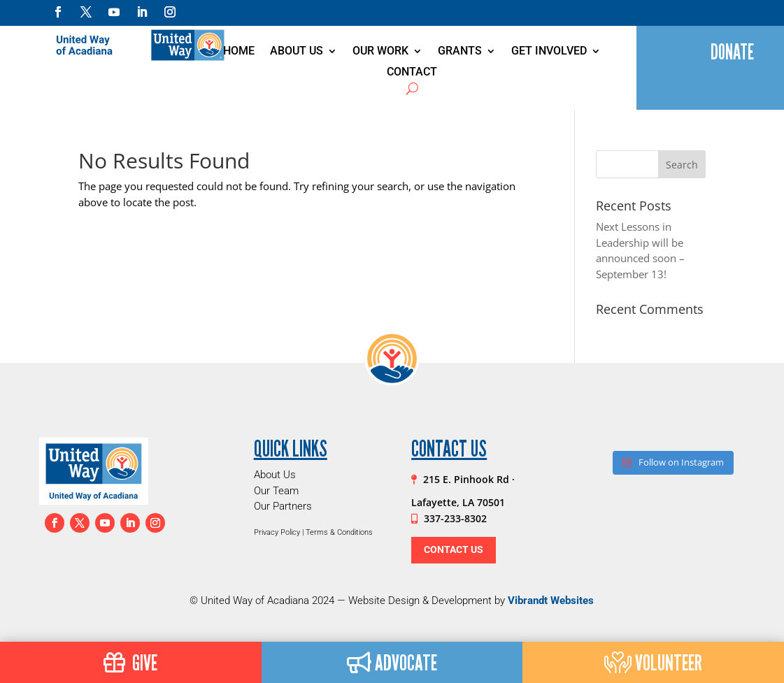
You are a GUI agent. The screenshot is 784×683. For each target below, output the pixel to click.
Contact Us (454, 549)
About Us (297, 52)
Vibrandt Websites (551, 601)
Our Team (276, 491)
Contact (412, 73)
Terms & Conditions (339, 532)
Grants (460, 52)
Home (239, 52)
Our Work (380, 52)
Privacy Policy (277, 532)
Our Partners (283, 506)
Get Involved (549, 52)
